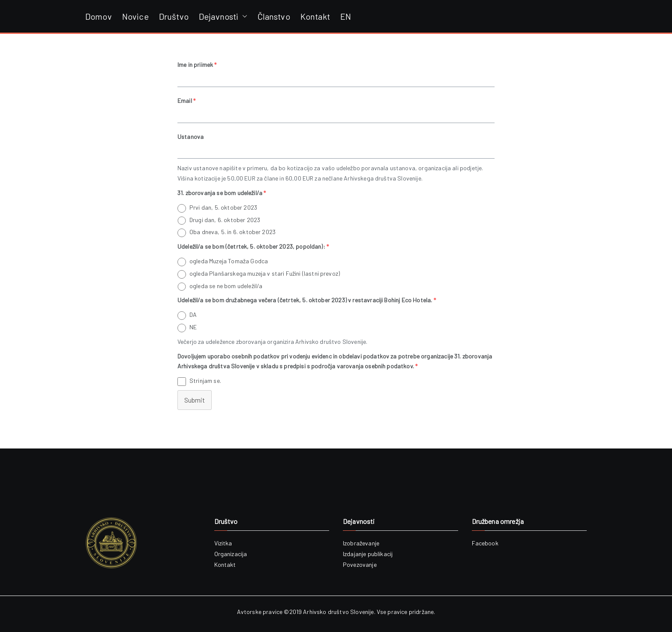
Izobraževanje (361, 543)
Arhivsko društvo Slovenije (338, 612)
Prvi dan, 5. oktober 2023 (223, 207)
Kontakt (315, 16)
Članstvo (274, 16)
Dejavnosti (223, 16)
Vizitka (223, 543)
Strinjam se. (205, 381)
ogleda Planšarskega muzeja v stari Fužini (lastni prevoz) (265, 273)
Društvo (174, 16)
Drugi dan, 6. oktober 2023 (225, 220)
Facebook (485, 543)
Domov (99, 16)
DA (193, 314)
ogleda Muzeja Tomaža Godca (229, 261)
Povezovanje (360, 564)
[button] (243, 16)
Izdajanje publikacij (368, 554)
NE (193, 327)
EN (346, 16)
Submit (195, 400)
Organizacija (231, 554)
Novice (135, 16)
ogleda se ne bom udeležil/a (226, 286)
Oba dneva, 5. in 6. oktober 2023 (232, 232)
